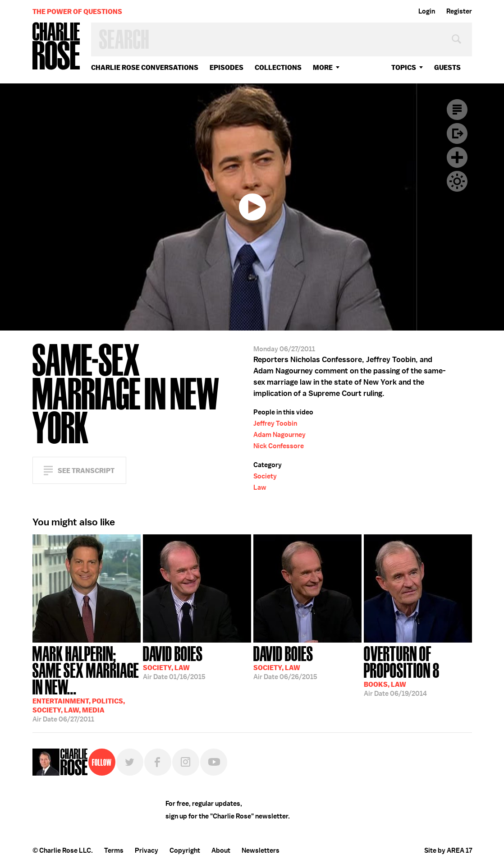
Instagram (186, 762)
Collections (278, 67)
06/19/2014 (418, 670)
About (221, 850)
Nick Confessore (279, 446)
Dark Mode (457, 181)
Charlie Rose (56, 47)
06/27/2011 (87, 683)
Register (459, 11)
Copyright (185, 850)
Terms (114, 850)
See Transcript (86, 471)
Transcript (457, 110)
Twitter (130, 762)
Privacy (147, 850)
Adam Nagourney (279, 435)
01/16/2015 (174, 662)
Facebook (158, 762)
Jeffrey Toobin (275, 423)
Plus (457, 157)
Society (265, 476)
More (323, 67)
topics (404, 67)
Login (427, 11)
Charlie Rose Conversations (145, 67)
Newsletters (261, 850)
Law (260, 487)
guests (447, 67)
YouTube (214, 762)
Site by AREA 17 (448, 850)
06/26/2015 (285, 662)
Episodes (227, 67)
